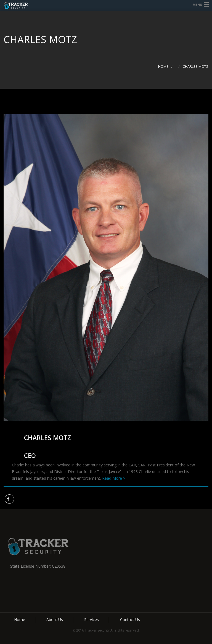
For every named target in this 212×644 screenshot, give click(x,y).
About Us (55, 620)
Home (163, 67)
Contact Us (130, 620)
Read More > (114, 478)
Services (92, 620)
